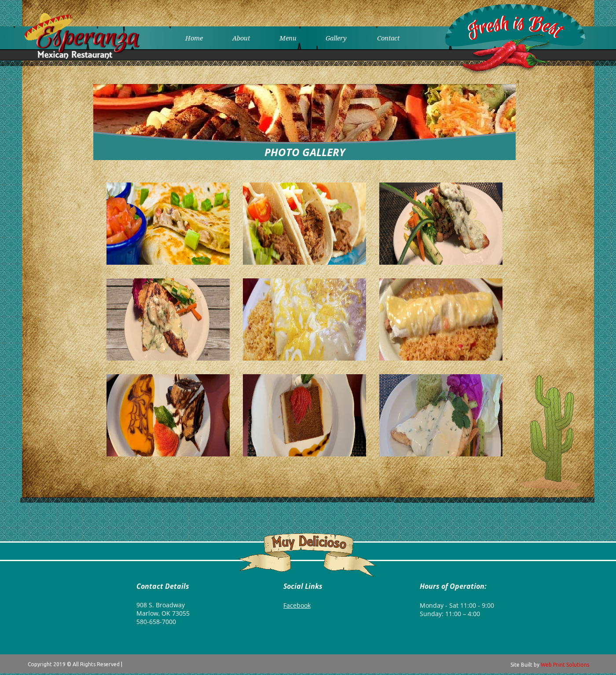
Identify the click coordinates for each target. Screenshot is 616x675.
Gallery (336, 38)
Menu (288, 38)
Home (194, 38)
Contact (388, 38)
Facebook (297, 605)
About (241, 38)
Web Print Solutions (565, 665)
